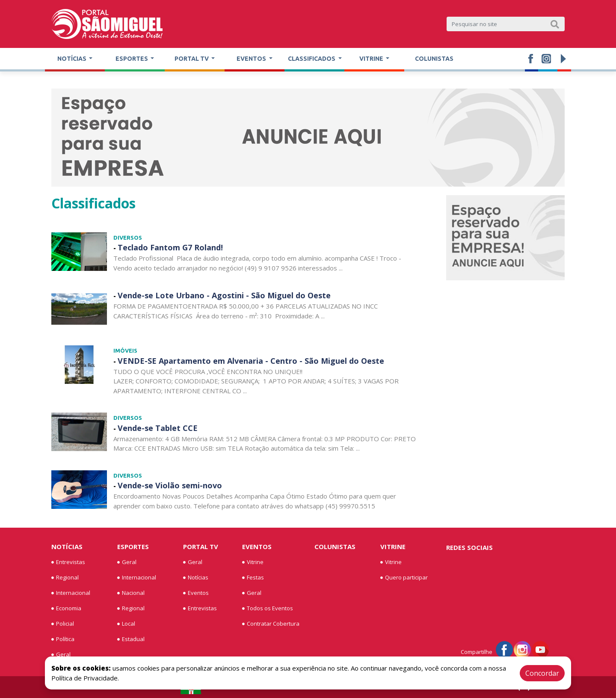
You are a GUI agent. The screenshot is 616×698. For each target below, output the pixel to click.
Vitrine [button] (372, 59)
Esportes (133, 547)
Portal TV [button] (192, 59)
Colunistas (434, 59)
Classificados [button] (312, 59)
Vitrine (253, 562)
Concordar (542, 673)
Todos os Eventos (268, 609)
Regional (65, 578)
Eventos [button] (252, 59)
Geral (61, 655)
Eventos (196, 593)
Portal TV (201, 547)
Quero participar (404, 578)
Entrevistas (68, 562)
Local (126, 624)
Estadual (131, 639)
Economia (66, 609)
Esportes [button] (132, 59)
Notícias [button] (73, 59)
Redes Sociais (469, 547)
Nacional (131, 593)
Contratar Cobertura (271, 624)
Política (63, 639)
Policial (63, 624)
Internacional (71, 593)
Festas (253, 578)
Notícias (67, 547)
